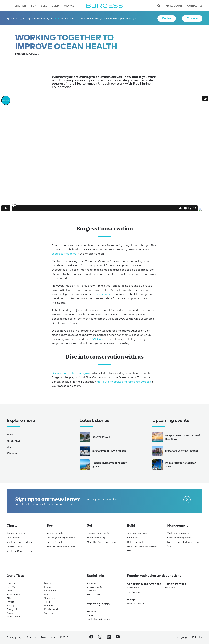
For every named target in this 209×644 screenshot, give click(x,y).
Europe (132, 599)
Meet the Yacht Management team (183, 544)
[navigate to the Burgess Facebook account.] (91, 637)
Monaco (49, 583)
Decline (167, 18)
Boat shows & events (98, 619)
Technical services (137, 533)
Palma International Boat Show (174, 465)
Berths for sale (55, 542)
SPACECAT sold (95, 437)
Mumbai (49, 605)
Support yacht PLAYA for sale (103, 451)
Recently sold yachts (98, 533)
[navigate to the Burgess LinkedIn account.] (109, 637)
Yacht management (178, 533)
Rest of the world (176, 584)
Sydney (10, 605)
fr (201, 637)
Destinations (14, 537)
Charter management (179, 537)
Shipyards (133, 537)
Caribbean (133, 588)
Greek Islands (101, 294)
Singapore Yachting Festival (175, 451)
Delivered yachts (136, 542)
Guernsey (49, 613)
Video (10, 447)
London (11, 583)
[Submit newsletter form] (187, 500)
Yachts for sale (55, 533)
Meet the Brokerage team (61, 547)
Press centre (94, 594)
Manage (69, 6)
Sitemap (31, 637)
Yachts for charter (17, 533)
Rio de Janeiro (52, 609)
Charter (20, 6)
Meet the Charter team (20, 551)
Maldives (170, 588)
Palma (48, 594)
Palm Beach (13, 616)
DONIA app (96, 339)
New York (12, 587)
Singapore (50, 598)
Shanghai (12, 609)
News (10, 435)
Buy (33, 6)
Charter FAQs (14, 547)
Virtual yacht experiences (61, 537)
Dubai (10, 591)
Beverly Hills (13, 594)
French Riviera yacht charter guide (103, 465)
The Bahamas (135, 592)
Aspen (10, 613)
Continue (192, 18)
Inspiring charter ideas (19, 542)
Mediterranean (135, 603)
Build (55, 6)
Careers (91, 591)
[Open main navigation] (8, 6)
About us (92, 583)
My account (174, 6)
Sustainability (95, 587)
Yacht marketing (96, 537)
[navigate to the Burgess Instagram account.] (100, 637)
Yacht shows (13, 441)
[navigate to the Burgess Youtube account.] (118, 637)
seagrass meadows (64, 254)
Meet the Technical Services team (142, 548)
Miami (48, 587)
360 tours (12, 453)
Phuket (10, 602)
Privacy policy (14, 637)
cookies (57, 18)
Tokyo (47, 602)
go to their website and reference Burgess (124, 382)
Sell (44, 6)
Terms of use (48, 637)
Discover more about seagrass (71, 373)
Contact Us (195, 6)
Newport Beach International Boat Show (176, 437)
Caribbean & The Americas (144, 584)
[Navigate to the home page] (104, 6)
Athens (10, 598)
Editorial (92, 611)
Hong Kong (50, 591)
